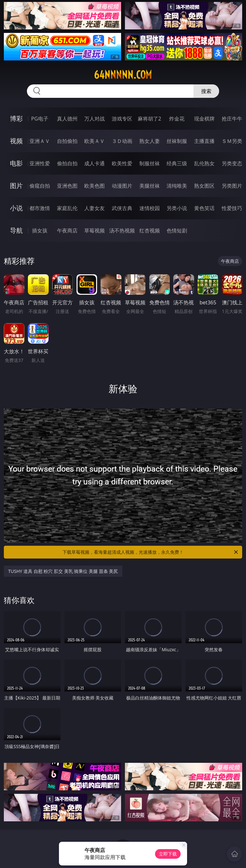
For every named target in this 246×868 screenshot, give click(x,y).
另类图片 (232, 186)
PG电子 (40, 119)
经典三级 (177, 163)
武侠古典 (122, 208)
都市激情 (40, 208)
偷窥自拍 (40, 186)
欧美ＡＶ (94, 141)
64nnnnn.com (123, 75)
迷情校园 (150, 208)
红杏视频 (150, 231)
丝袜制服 (177, 141)
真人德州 (67, 119)
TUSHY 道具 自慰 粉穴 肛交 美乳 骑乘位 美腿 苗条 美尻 (63, 571)
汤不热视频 (122, 231)
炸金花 (177, 119)
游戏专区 (122, 119)
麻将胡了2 (149, 119)
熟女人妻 (150, 141)
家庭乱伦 (67, 208)
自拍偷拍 (67, 141)
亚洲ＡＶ (40, 141)
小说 (16, 208)
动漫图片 (122, 186)
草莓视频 (94, 231)
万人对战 (94, 119)
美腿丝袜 (150, 186)
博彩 (16, 118)
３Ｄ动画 (122, 141)
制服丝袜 (150, 163)
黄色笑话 (204, 208)
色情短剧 (177, 231)
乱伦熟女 (204, 163)
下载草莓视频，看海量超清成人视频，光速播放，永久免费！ (151, 552)
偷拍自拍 (67, 163)
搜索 (206, 91)
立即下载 (168, 854)
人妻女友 (94, 208)
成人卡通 (94, 163)
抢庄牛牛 (232, 119)
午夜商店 (67, 231)
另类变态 (232, 163)
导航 (16, 230)
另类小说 (177, 208)
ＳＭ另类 (232, 141)
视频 (16, 141)
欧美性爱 (122, 163)
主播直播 (204, 141)
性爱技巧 (232, 208)
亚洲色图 (67, 186)
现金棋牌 (204, 119)
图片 (16, 186)
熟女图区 (204, 186)
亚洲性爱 (40, 163)
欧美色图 (94, 186)
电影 (16, 163)
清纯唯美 (177, 186)
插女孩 (40, 231)
